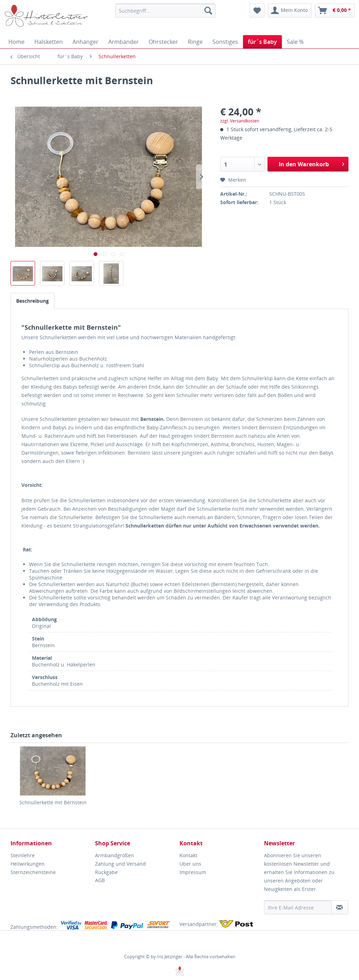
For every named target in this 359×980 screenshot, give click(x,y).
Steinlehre (23, 855)
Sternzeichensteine (33, 872)
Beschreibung (32, 301)
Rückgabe (106, 872)
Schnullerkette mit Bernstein (53, 802)
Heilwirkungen (28, 864)
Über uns (190, 864)
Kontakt (188, 855)
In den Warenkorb (311, 163)
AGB (100, 880)
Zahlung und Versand (120, 864)
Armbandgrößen (114, 855)
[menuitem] (166, 11)
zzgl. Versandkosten (240, 121)
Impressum (193, 872)
